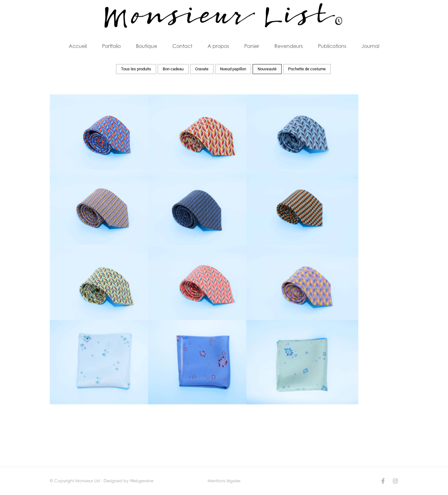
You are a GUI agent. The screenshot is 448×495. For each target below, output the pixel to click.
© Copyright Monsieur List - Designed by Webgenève (102, 481)
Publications (332, 46)
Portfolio (111, 46)
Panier (252, 46)
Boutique (147, 46)
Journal (370, 46)
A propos (218, 46)
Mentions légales (224, 481)
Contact (182, 46)
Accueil (78, 46)
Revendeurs (289, 46)
